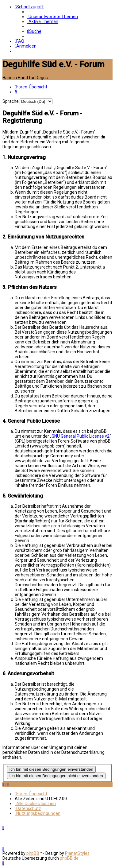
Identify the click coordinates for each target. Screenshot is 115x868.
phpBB (33, 853)
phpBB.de (69, 858)
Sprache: (11, 101)
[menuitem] (52, 17)
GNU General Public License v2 (80, 436)
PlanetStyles (77, 853)
